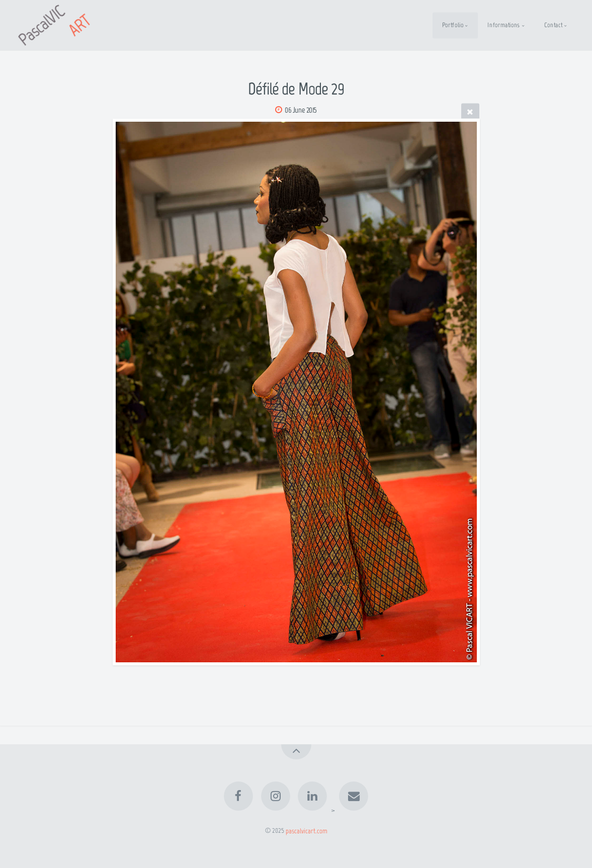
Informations (504, 25)
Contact (553, 25)
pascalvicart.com (307, 830)
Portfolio (453, 25)
